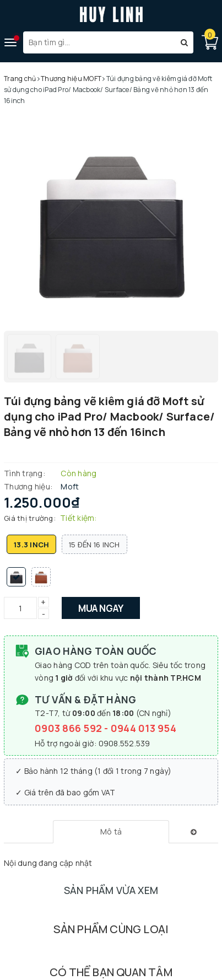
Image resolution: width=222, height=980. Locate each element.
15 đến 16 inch (94, 545)
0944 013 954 (144, 728)
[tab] (111, 832)
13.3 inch (31, 545)
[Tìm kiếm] (184, 42)
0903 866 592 (69, 728)
